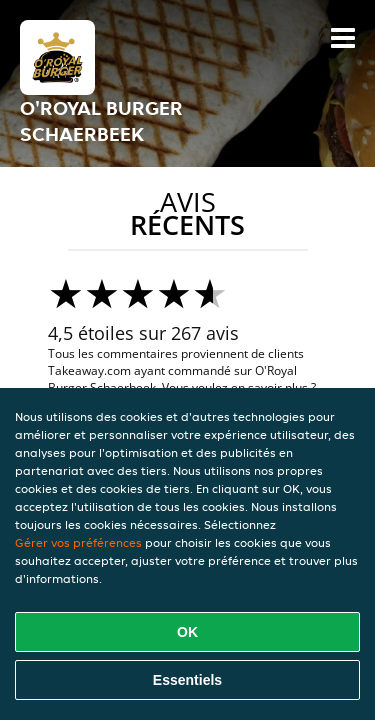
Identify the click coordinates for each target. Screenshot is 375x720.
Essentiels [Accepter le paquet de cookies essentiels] (187, 680)
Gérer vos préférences (78, 542)
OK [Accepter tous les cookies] (187, 632)
